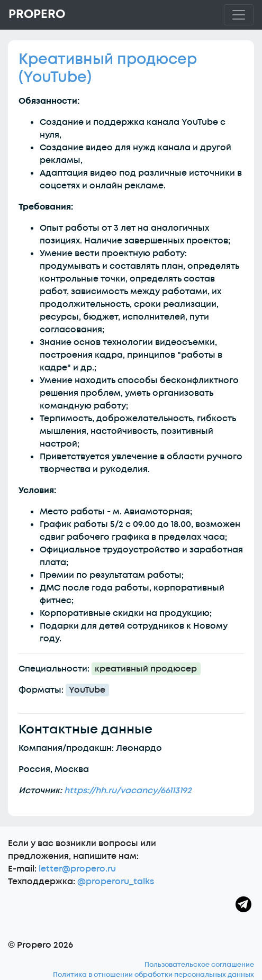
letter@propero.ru (77, 869)
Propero (37, 14)
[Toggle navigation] (239, 15)
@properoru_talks (116, 882)
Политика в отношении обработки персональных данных (153, 975)
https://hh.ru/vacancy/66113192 (128, 791)
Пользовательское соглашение (199, 965)
